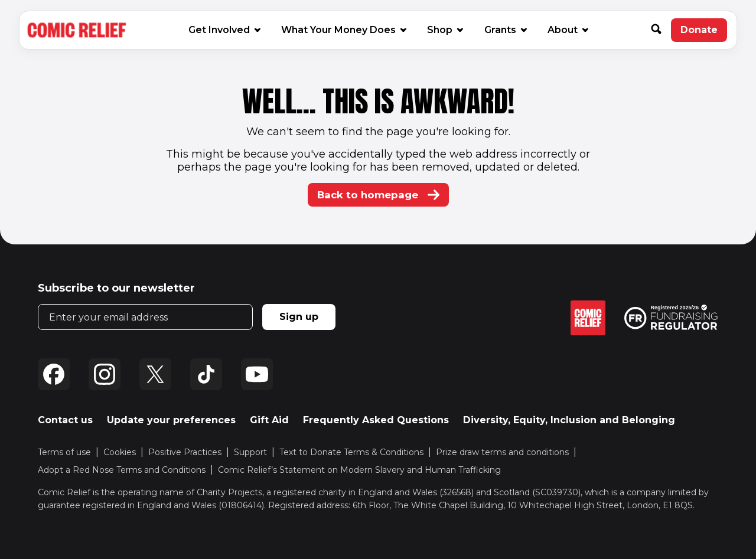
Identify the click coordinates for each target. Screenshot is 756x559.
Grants (505, 30)
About (567, 30)
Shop (444, 30)
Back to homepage (378, 195)
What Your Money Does (343, 30)
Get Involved (224, 30)
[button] (661, 30)
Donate (704, 33)
